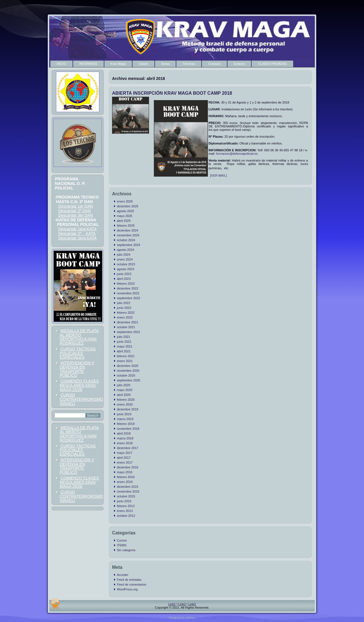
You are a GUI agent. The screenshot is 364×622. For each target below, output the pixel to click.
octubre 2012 (126, 516)
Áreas (165, 64)
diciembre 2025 (128, 206)
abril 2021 (124, 351)
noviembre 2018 (128, 429)
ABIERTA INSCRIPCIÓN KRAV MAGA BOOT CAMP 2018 (172, 93)
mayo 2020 (125, 390)
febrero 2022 (126, 313)
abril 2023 (124, 279)
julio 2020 (124, 385)
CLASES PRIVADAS (272, 64)
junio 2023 (124, 274)
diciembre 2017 (128, 448)
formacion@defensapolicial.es (237, 154)
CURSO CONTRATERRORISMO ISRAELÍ (81, 399)
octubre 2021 (126, 327)
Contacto (214, 64)
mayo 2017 (125, 453)
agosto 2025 (126, 211)
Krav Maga (118, 64)
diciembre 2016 (128, 467)
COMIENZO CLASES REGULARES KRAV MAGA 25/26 (79, 385)
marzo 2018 (125, 438)
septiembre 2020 (129, 380)
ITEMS (122, 545)
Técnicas (189, 64)
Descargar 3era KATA (77, 238)
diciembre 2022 (128, 288)
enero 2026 (125, 201)
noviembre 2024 (128, 235)
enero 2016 (125, 482)
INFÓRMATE (88, 64)
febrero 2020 (126, 400)
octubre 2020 (126, 375)
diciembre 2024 (128, 230)
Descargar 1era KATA (77, 229)
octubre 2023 (126, 264)
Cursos (122, 540)
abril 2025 (124, 221)
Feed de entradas (129, 580)
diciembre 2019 (128, 409)
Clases (144, 64)
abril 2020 (124, 395)
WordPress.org (127, 589)
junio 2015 (124, 501)
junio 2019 (124, 414)
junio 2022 (124, 308)
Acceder (123, 575)
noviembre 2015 (128, 491)
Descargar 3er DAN (76, 215)
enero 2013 (125, 511)
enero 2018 (125, 443)
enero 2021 (125, 361)
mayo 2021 (125, 346)
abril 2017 (124, 458)
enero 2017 (125, 462)
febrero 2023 (126, 284)
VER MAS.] (219, 175)
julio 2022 (124, 303)
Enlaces (239, 64)
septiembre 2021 (129, 332)
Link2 (182, 604)
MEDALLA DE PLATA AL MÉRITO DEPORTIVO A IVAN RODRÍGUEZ (79, 337)
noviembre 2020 (128, 371)
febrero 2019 (126, 424)
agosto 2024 (126, 250)
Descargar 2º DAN (75, 211)
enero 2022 (125, 317)
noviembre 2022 (128, 293)
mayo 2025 (125, 216)
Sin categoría (126, 550)
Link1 (172, 604)
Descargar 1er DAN (76, 206)
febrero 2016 (126, 477)
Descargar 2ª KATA (77, 233)
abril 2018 (124, 433)
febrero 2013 (126, 506)
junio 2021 (124, 342)
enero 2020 (125, 404)
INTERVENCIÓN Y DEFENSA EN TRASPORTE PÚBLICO (77, 369)
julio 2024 (124, 255)
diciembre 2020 (128, 366)
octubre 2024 (126, 240)
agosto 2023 (126, 269)
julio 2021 (124, 337)
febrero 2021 (126, 356)
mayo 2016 (125, 472)
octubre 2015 (126, 496)
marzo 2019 (125, 419)
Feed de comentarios (132, 584)
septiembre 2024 (129, 245)
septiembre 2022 (129, 298)
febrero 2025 (126, 226)
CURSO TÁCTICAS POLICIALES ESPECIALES (78, 353)
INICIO (61, 64)
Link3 (192, 604)
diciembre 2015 (128, 487)
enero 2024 (125, 259)
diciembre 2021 (128, 322)
